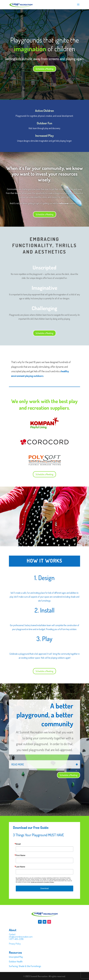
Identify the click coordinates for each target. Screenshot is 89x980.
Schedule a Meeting (45, 69)
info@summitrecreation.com (21, 937)
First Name (21, 855)
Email (18, 844)
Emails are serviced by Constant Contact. (42, 882)
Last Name (20, 867)
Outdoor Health (16, 961)
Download (44, 888)
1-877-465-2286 (16, 939)
